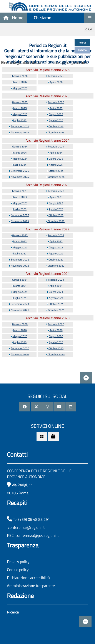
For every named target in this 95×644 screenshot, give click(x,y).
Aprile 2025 (56, 108)
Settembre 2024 (20, 171)
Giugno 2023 (56, 203)
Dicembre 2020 (56, 354)
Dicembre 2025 (56, 132)
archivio (82, 50)
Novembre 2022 (20, 266)
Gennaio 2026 (20, 76)
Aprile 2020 (56, 330)
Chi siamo (42, 18)
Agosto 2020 (56, 342)
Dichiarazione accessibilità (28, 578)
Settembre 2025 (20, 126)
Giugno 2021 (56, 292)
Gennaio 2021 (20, 280)
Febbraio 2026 (56, 76)
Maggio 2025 (20, 114)
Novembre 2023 (20, 221)
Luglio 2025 (20, 120)
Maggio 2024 (20, 159)
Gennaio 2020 (20, 324)
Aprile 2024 (56, 153)
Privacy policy (18, 562)
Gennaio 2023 (20, 191)
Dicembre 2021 (56, 310)
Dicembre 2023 (56, 221)
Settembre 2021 (20, 304)
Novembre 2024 (20, 177)
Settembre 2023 (20, 215)
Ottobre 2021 (56, 304)
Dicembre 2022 (56, 266)
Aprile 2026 (56, 82)
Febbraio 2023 (56, 191)
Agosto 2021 (56, 298)
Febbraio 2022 (56, 235)
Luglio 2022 (20, 253)
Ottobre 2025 (56, 126)
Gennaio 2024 (20, 146)
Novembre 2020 (20, 354)
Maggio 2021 (20, 292)
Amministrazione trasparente (31, 586)
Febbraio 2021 (56, 280)
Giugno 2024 (56, 159)
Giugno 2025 (56, 114)
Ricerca (13, 612)
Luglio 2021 (20, 298)
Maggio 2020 (20, 336)
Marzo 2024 (20, 153)
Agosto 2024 (56, 165)
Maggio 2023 (20, 203)
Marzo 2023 (20, 197)
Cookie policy (18, 570)
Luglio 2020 (20, 342)
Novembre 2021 (20, 310)
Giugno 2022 (56, 247)
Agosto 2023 (56, 209)
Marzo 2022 (20, 241)
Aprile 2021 (56, 286)
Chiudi (89, 29)
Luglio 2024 (20, 165)
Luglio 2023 (20, 209)
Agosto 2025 (56, 120)
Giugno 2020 (56, 336)
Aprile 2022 (56, 241)
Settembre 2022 (20, 260)
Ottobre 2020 (56, 348)
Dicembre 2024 (56, 177)
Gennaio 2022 (20, 235)
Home (13, 18)
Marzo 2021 (20, 286)
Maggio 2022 (20, 247)
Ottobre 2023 (56, 215)
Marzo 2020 (20, 330)
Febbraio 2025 (56, 102)
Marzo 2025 (20, 108)
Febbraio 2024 (56, 146)
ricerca (82, 43)
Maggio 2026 (20, 88)
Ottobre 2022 (56, 260)
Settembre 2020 (20, 348)
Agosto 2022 (56, 253)
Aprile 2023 (56, 197)
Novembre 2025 (20, 132)
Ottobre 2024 (56, 171)
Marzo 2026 (20, 82)
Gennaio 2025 (20, 102)
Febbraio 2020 (56, 324)
